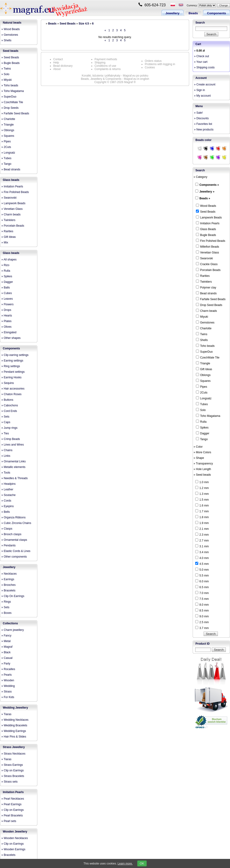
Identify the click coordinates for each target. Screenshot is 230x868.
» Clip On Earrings (13, 596)
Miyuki (202, 316)
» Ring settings (11, 366)
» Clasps (7, 529)
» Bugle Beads (11, 63)
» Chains (7, 450)
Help (56, 63)
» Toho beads (10, 85)
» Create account (205, 84)
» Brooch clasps (11, 534)
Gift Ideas (204, 369)
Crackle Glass (207, 264)
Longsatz (204, 398)
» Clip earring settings (15, 355)
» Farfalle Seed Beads (15, 113)
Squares (203, 381)
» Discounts (201, 118)
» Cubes (7, 293)
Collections (10, 623)
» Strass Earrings (12, 765)
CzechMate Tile (208, 357)
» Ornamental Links (14, 461)
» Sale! (198, 113)
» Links (6, 456)
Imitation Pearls (13, 792)
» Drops (6, 310)
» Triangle (8, 125)
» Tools (6, 473)
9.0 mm (202, 616)
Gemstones (205, 322)
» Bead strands (11, 169)
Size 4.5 (84, 24)
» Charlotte (8, 119)
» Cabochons (10, 405)
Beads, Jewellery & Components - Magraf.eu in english (115, 79)
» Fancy (6, 636)
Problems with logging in (160, 64)
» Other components (14, 557)
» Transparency (203, 464)
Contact (58, 59)
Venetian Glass (207, 252)
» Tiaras (6, 714)
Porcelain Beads (208, 270)
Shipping (100, 63)
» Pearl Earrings (11, 804)
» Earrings (8, 579)
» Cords (6, 501)
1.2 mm (202, 488)
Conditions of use (105, 66)
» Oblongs (8, 130)
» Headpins (9, 484)
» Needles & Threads (15, 478)
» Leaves (7, 299)
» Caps (6, 422)
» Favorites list (203, 124)
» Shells (6, 40)
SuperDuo (204, 351)
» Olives (6, 327)
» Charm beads (11, 214)
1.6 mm (202, 505)
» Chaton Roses (11, 394)
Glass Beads (206, 229)
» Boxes (6, 613)
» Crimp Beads (11, 439)
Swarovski (204, 258)
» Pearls (7, 675)
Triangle (203, 363)
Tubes (202, 404)
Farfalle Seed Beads (211, 299)
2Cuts (202, 392)
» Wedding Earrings (14, 731)
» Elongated (9, 332)
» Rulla (6, 271)
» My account (202, 96)
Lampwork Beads (209, 217)
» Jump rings (9, 428)
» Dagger (7, 282)
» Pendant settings (13, 372)
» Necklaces (9, 574)
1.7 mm (202, 511)
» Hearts (7, 316)
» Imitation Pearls (12, 186)
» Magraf (7, 647)
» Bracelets (8, 590)
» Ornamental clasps (14, 540)
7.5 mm (202, 599)
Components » (209, 185)
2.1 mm (202, 529)
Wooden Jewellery (15, 832)
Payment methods (106, 59)
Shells (202, 340)
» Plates (6, 321)
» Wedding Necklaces (15, 720)
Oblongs (203, 375)
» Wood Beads (11, 29)
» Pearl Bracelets (12, 815)
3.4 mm (202, 552)
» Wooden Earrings (13, 849)
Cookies (150, 67)
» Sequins (8, 383)
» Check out (202, 56)
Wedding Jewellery (15, 708)
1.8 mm (202, 517)
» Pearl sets (9, 821)
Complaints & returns (108, 69)
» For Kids (8, 697)
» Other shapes (11, 338)
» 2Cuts (6, 147)
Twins (202, 334)
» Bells (6, 512)
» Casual (7, 658)
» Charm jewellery (13, 630)
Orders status (153, 61)
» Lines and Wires (13, 445)
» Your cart (201, 62)
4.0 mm (202, 558)
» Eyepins (8, 506)
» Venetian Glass (12, 209)
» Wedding (8, 686)
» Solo (5, 74)
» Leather (7, 489)
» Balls (6, 288)
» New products (204, 130)
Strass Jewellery (14, 747)
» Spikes (7, 276)
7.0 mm (202, 593)
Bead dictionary (63, 66)
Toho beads (205, 346)
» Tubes (6, 158)
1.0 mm (202, 482)
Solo (201, 410)
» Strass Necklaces (13, 754)
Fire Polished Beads (211, 241)
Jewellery (173, 13)
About (57, 69)
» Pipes (6, 141)
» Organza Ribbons (13, 517)
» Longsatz (8, 153)
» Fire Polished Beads (15, 192)
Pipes (202, 387)
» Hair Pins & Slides (14, 737)
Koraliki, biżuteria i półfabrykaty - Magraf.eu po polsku (115, 76)
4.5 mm (202, 564)
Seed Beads (67, 24)
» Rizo (5, 265)
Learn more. (125, 864)
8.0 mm (202, 604)
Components (217, 13)
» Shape (199, 458)
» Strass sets (9, 782)
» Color (198, 447)
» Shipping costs (204, 67)
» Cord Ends (9, 411)
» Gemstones (10, 35)
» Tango (6, 164)
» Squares (8, 136)
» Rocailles (8, 669)
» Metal (6, 641)
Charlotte (204, 328)
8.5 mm (202, 610)
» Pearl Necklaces (13, 799)
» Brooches (9, 585)
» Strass (7, 692)
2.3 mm (202, 534)
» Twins (6, 69)
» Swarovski (9, 198)
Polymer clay (206, 287)
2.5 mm (202, 622)
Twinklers (204, 281)
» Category (200, 177)
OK (142, 863)
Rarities (203, 276)
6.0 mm (202, 581)
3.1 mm (202, 546)
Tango (202, 439)
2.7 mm (202, 540)
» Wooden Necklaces (15, 838)
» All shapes (9, 260)
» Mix (5, 242)
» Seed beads (202, 475)
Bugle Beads (206, 235)
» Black (6, 652)
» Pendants (9, 545)
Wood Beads (206, 206)
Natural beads (12, 23)
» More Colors (202, 452)
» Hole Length (202, 469)
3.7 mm (202, 628)
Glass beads (11, 180)
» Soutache (9, 495)
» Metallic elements (13, 467)
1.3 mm (202, 494)
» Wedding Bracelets (14, 725)
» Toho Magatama (13, 91)
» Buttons (7, 400)
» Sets (5, 417)
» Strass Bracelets (13, 776)
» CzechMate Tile (12, 102)
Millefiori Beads (207, 246)
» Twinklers (8, 220)
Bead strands (206, 293)
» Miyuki (7, 80)
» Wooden (8, 680)
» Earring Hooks (11, 377)
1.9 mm (202, 523)
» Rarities (7, 231)
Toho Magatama (208, 416)
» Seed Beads (10, 57)
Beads (193, 13)
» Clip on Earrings (12, 770)
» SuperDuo (9, 97)
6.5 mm (202, 587)
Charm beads (206, 311)
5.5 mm (202, 575)
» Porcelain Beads (13, 226)
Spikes (202, 427)
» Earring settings (12, 361)
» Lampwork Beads (13, 203)
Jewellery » (207, 192)
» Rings (6, 602)
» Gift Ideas (9, 237)
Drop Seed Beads (209, 305)
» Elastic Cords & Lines (16, 551)
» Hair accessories (13, 389)
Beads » (205, 198)
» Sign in (200, 90)
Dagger (203, 433)
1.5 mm (202, 499)
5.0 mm (202, 569)
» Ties (5, 433)
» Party (6, 664)
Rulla (201, 422)
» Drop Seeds (10, 108)
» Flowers (7, 304)
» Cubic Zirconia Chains (16, 523)
